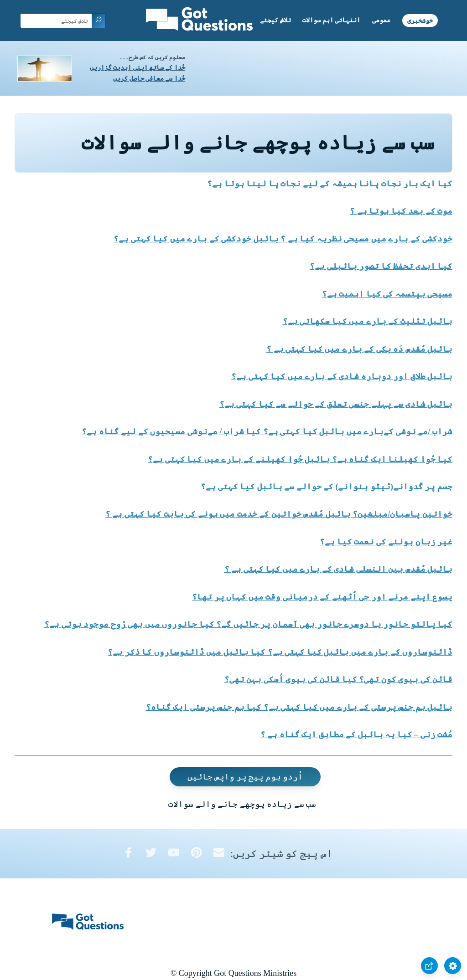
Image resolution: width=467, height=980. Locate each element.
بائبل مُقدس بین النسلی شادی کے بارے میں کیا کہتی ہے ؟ (339, 569)
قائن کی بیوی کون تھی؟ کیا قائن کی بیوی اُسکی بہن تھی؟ (339, 679)
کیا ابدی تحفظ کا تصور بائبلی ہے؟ (381, 266)
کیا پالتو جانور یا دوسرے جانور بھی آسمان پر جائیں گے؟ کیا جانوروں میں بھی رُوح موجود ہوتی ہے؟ (248, 624)
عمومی (381, 20)
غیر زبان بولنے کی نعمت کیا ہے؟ (386, 542)
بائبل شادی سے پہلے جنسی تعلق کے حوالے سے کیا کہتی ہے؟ (336, 404)
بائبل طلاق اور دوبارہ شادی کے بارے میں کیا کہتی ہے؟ (342, 376)
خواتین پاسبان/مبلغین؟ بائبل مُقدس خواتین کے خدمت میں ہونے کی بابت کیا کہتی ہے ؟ (279, 514)
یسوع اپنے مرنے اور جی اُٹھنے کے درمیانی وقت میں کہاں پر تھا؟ (322, 597)
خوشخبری (420, 20)
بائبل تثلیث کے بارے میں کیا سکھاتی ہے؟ (368, 321)
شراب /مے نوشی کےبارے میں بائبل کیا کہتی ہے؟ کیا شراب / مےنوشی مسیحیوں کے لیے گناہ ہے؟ (267, 431)
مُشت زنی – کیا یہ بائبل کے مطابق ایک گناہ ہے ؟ (357, 734)
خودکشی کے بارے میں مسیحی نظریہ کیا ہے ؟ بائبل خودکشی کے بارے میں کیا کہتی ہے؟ (283, 239)
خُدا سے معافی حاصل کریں (149, 79)
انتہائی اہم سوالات (331, 20)
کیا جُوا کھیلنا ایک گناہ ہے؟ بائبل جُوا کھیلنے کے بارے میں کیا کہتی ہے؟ (300, 459)
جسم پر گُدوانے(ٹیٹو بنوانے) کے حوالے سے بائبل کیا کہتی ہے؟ (327, 487)
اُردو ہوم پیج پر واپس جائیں (245, 777)
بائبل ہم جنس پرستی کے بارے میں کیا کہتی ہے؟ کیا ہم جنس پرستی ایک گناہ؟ (299, 707)
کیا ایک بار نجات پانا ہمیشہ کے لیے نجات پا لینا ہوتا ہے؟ (330, 184)
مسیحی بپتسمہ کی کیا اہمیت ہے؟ (387, 294)
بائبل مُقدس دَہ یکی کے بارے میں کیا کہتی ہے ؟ (359, 349)
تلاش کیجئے (275, 20)
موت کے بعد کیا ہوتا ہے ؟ (401, 211)
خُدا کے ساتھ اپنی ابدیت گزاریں (138, 68)
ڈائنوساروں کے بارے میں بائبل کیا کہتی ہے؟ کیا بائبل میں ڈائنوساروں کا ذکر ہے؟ (280, 652)
